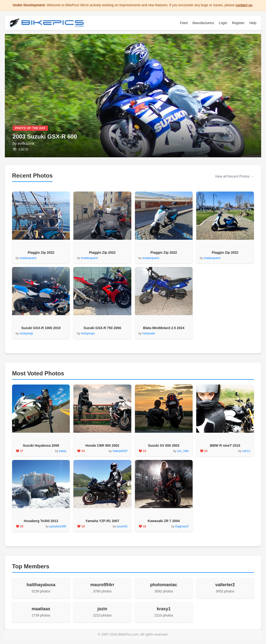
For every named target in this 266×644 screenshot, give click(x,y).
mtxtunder (149, 333)
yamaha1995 (58, 526)
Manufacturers (203, 23)
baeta (63, 451)
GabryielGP (120, 451)
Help (253, 23)
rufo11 (246, 451)
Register (238, 23)
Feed (184, 23)
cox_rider (183, 451)
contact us (244, 5)
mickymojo (26, 333)
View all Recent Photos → (234, 176)
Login (223, 23)
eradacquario (28, 258)
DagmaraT (182, 526)
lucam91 (122, 526)
